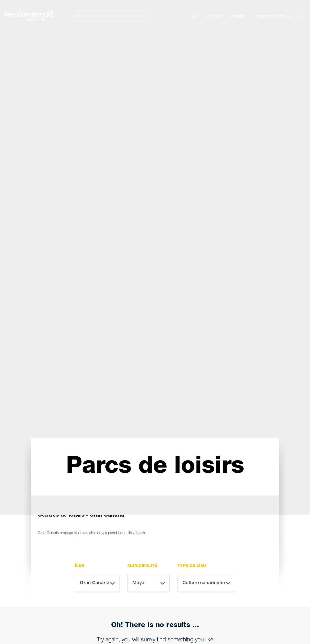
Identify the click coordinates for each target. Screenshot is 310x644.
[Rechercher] (111, 16)
